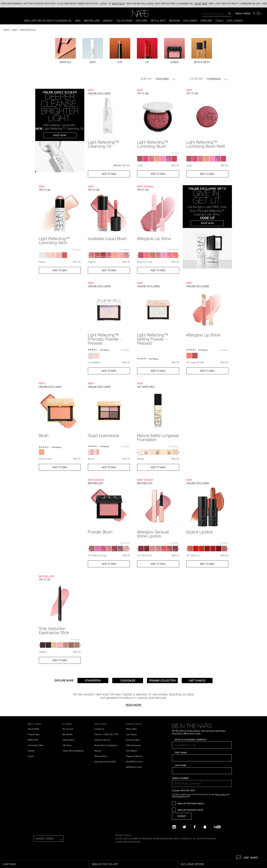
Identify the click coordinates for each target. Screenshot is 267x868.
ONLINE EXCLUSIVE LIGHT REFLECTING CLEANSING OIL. (167, 3)
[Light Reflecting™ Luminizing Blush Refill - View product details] (207, 118)
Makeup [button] (108, 21)
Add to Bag (109, 174)
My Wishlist (68, 734)
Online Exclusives (133, 745)
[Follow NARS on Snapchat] (205, 827)
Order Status (68, 740)
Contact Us (99, 729)
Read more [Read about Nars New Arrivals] (134, 705)
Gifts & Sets (158, 21)
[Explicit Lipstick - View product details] (207, 506)
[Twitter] (184, 827)
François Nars (34, 734)
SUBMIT (182, 816)
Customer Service (102, 740)
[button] (255, 13)
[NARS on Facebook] (195, 827)
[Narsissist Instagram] (174, 827)
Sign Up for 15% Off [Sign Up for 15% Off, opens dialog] (105, 864)
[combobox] (217, 14)
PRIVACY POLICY (124, 835)
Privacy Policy (220, 794)
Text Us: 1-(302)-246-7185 (106, 734)
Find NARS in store (134, 762)
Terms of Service (179, 796)
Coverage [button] (217, 79)
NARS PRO (33, 740)
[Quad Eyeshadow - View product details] (109, 409)
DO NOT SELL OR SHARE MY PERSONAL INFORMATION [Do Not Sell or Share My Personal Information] (140, 839)
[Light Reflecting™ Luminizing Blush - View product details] (158, 118)
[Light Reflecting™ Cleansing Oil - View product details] (109, 118)
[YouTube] (217, 827)
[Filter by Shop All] (65, 51)
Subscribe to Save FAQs (105, 762)
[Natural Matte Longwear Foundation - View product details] (158, 412)
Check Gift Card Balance (73, 751)
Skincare (206, 21)
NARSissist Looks (134, 767)
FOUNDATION (93, 680)
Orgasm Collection (162, 680)
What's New (131, 729)
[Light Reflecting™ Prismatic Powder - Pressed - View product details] (109, 313)
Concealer (128, 680)
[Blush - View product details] (60, 409)
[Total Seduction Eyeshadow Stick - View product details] (60, 605)
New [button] (78, 21)
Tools (219, 21)
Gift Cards (67, 745)
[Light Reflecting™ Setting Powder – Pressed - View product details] (158, 313)
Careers (31, 751)
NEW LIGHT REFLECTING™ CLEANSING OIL (48, 21)
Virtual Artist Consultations (106, 745)
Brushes (175, 21)
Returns (98, 751)
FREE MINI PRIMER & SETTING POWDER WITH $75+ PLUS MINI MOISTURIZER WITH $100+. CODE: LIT (63, 3)
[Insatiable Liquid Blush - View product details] (109, 213)
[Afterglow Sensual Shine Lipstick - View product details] (158, 508)
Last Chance (235, 21)
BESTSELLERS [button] (92, 21)
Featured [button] (166, 79)
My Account (68, 729)
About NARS (33, 729)
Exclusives (190, 21)
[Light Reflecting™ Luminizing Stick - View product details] (60, 215)
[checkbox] (93, 51)
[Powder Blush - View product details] (109, 506)
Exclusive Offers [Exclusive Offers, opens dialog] (192, 864)
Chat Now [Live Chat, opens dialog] (9, 864)
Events (31, 756)
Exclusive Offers (133, 740)
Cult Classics (132, 751)
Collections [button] (124, 21)
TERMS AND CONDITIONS (128, 842)
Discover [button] (141, 21)
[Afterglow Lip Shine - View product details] (158, 213)
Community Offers (36, 745)
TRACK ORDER (243, 13)
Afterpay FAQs (101, 756)
